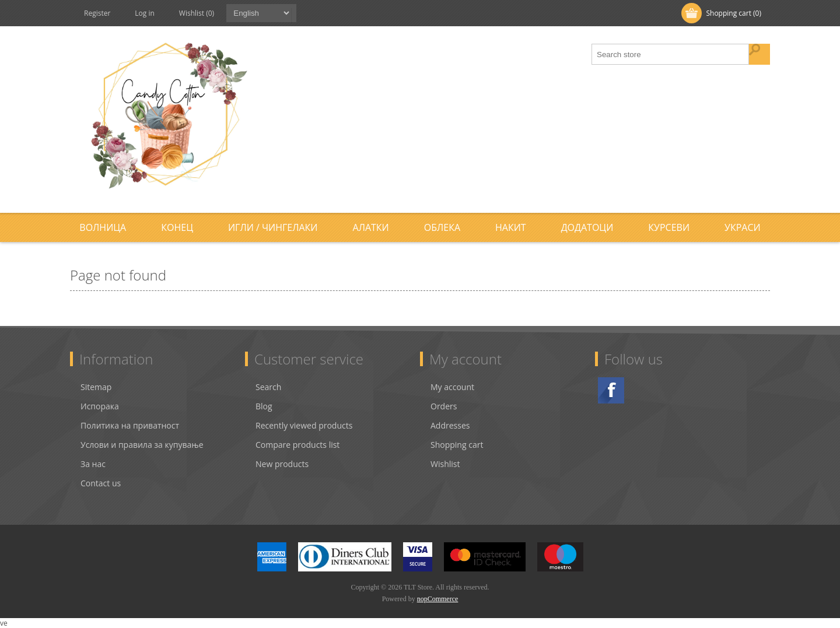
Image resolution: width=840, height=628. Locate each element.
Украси (743, 227)
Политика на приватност (130, 425)
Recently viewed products (304, 425)
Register (97, 13)
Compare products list (297, 445)
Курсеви (669, 227)
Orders (444, 406)
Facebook (611, 390)
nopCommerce (438, 599)
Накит (511, 227)
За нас (93, 464)
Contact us (101, 483)
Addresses (450, 425)
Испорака (100, 406)
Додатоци (587, 227)
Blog (264, 406)
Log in (145, 13)
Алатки (371, 227)
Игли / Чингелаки (273, 227)
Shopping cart (457, 445)
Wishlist (445, 464)
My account (452, 387)
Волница (103, 227)
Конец (177, 227)
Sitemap (96, 387)
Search (268, 387)
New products (282, 464)
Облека (442, 227)
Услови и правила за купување (142, 445)
